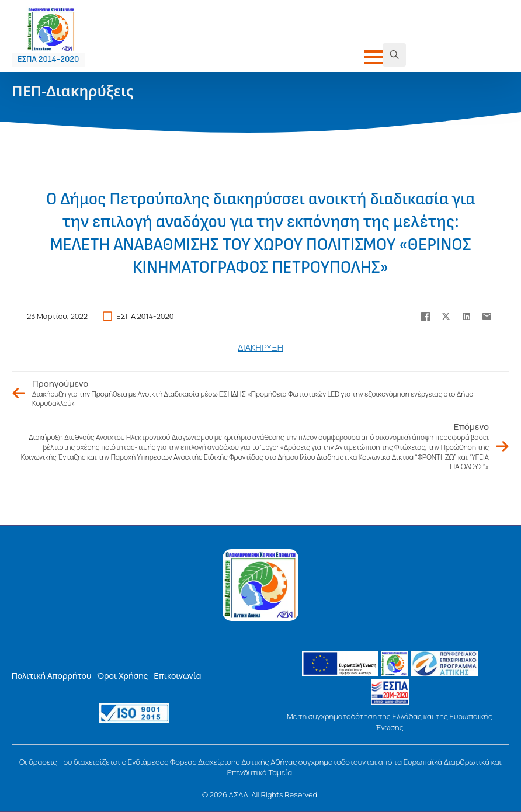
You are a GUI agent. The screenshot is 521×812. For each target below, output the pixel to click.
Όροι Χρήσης (122, 676)
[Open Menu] (373, 57)
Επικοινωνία (177, 676)
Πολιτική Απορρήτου (51, 676)
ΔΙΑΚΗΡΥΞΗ (260, 347)
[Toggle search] (394, 55)
